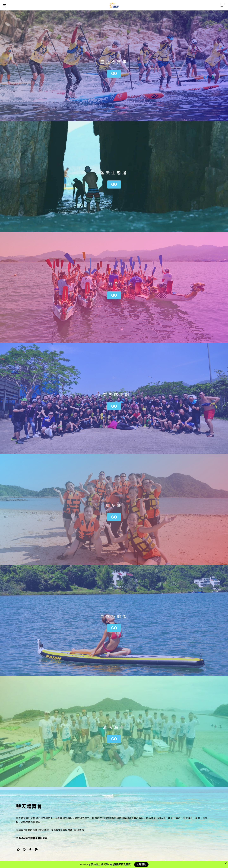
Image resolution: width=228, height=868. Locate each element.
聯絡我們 (21, 830)
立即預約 (141, 864)
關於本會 (32, 830)
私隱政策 (79, 830)
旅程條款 (44, 830)
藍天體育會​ (29, 806)
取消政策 (56, 830)
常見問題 (67, 830)
